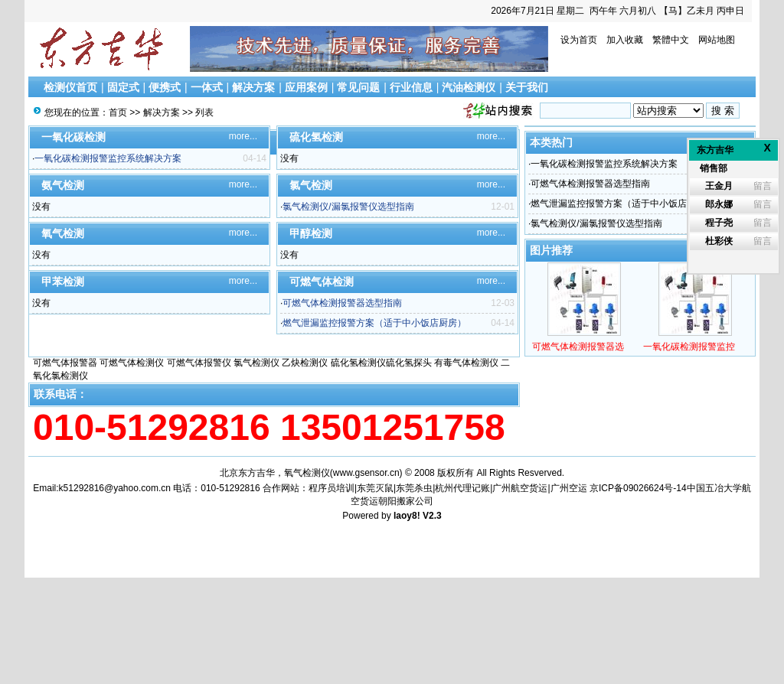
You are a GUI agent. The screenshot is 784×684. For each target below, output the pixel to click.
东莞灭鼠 (375, 488)
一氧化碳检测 (73, 137)
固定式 (123, 87)
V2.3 (432, 516)
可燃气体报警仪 (199, 363)
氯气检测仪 (256, 363)
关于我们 (527, 87)
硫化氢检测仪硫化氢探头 (381, 363)
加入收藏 (625, 40)
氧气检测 (63, 233)
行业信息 (411, 87)
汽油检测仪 (469, 87)
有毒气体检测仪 (466, 363)
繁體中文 (671, 40)
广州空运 (569, 488)
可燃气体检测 (322, 282)
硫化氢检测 (316, 137)
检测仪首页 (70, 87)
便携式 (165, 87)
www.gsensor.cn (366, 473)
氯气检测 (311, 185)
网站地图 (717, 40)
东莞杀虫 (414, 488)
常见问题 (358, 87)
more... (243, 136)
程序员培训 (332, 488)
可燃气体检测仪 (132, 363)
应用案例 (306, 87)
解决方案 (253, 87)
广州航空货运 (520, 488)
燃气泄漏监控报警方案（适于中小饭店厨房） (374, 323)
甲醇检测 (311, 233)
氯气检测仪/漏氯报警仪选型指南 (348, 207)
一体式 (207, 87)
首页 (118, 112)
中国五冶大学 (714, 488)
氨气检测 (63, 185)
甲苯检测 (63, 282)
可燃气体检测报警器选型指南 (342, 303)
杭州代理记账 (462, 488)
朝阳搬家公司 (406, 501)
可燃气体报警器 (65, 363)
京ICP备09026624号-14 (638, 488)
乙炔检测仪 (305, 363)
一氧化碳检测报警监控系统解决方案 (108, 158)
